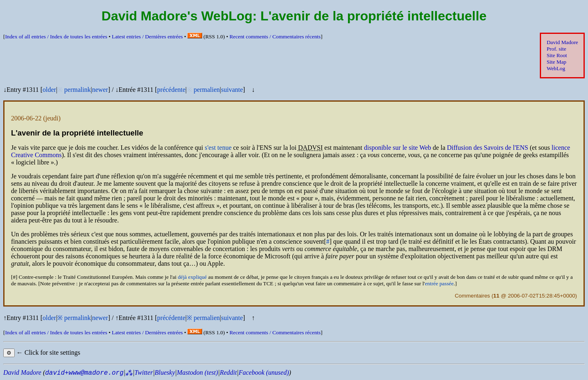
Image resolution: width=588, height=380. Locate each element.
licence (561, 148)
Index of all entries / (56, 37)
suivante (232, 90)
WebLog (556, 68)
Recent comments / (275, 37)
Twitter (144, 372)
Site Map (557, 62)
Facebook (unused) (264, 372)
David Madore (562, 42)
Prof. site (557, 49)
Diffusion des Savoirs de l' (487, 148)
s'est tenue (218, 148)
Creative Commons (36, 155)
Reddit (228, 372)
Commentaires (472, 296)
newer (100, 90)
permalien (207, 90)
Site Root (557, 55)
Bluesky (165, 372)
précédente (171, 90)
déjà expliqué (192, 277)
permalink (77, 90)
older (49, 90)
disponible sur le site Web (398, 148)
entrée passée (439, 283)
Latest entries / (147, 37)
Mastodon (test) (197, 372)
